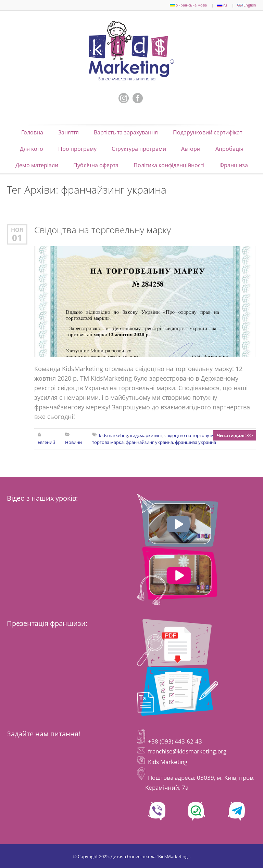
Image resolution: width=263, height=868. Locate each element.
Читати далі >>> (235, 435)
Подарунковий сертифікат (208, 132)
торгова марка (108, 442)
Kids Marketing (168, 762)
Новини (73, 442)
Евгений (46, 442)
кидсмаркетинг (146, 435)
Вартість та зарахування (126, 132)
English (247, 5)
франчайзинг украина (149, 442)
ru (222, 5)
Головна (32, 132)
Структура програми (139, 149)
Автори (191, 149)
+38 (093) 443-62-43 (174, 741)
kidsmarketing (114, 435)
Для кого (32, 149)
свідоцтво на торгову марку (194, 435)
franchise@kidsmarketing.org (187, 751)
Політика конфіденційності (169, 165)
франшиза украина (196, 442)
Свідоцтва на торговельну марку (103, 230)
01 (17, 238)
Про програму (77, 149)
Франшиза (234, 165)
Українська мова (188, 5)
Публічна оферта (96, 165)
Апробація (229, 149)
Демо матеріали (37, 165)
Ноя (17, 230)
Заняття (68, 132)
